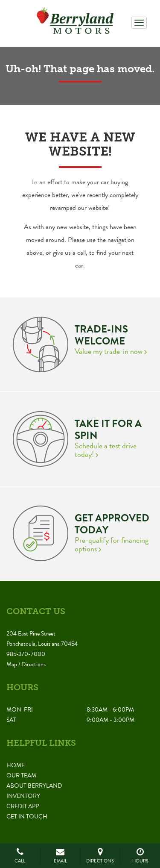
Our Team (21, 775)
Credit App (23, 806)
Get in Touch (27, 817)
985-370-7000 (26, 654)
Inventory (23, 796)
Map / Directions (26, 664)
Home (16, 765)
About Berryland (34, 786)
